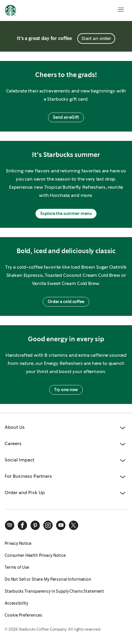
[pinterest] (35, 525)
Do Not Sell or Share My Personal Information (48, 579)
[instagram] (48, 525)
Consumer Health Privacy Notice (35, 555)
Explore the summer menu (66, 213)
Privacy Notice (18, 543)
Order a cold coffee (66, 302)
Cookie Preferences (23, 615)
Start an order (96, 38)
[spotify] (10, 525)
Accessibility (16, 603)
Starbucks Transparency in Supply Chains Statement (54, 591)
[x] (74, 525)
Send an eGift (66, 117)
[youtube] (61, 525)
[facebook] (22, 525)
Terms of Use (17, 567)
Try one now (66, 390)
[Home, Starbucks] (10, 11)
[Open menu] (121, 10)
